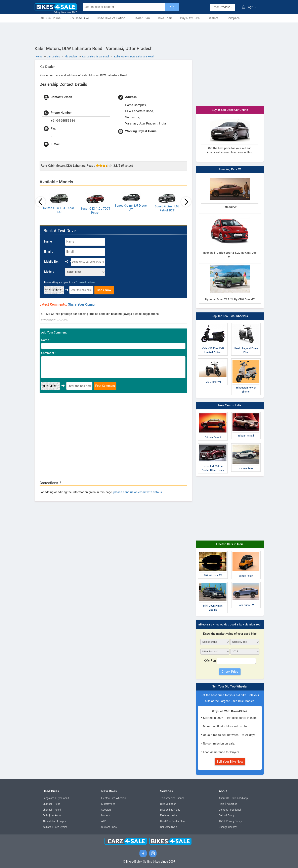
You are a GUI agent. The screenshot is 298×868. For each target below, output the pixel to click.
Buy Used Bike (79, 18)
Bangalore (48, 798)
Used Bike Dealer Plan (172, 821)
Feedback (236, 810)
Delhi (45, 815)
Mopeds (106, 815)
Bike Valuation (168, 804)
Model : (49, 272)
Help (221, 804)
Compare (233, 18)
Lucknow (56, 815)
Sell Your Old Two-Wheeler (230, 687)
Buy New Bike (190, 18)
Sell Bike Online (50, 18)
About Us (224, 798)
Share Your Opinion (82, 304)
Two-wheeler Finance (172, 798)
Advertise (232, 804)
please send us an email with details (138, 492)
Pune (57, 804)
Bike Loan (165, 18)
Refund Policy (227, 815)
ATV (103, 821)
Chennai (47, 810)
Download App (240, 798)
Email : (49, 252)
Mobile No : (52, 262)
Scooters (106, 810)
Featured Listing (169, 815)
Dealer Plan (142, 18)
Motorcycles (108, 804)
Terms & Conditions (85, 282)
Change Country (228, 827)
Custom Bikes (109, 827)
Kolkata (47, 827)
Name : (49, 242)
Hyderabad (63, 798)
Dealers (213, 18)
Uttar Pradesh (223, 7)
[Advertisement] (149, 34)
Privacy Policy (234, 821)
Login (249, 7)
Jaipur (62, 821)
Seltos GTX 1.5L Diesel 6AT (59, 210)
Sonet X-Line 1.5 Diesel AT (131, 208)
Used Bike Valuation (111, 18)
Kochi (58, 810)
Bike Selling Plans (170, 810)
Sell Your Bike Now (230, 762)
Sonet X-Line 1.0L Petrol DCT (167, 209)
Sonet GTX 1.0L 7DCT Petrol (95, 211)
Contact (223, 810)
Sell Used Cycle (169, 827)
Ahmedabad (49, 821)
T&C (221, 821)
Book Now (104, 290)
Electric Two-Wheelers (114, 798)
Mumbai (47, 804)
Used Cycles (60, 827)
